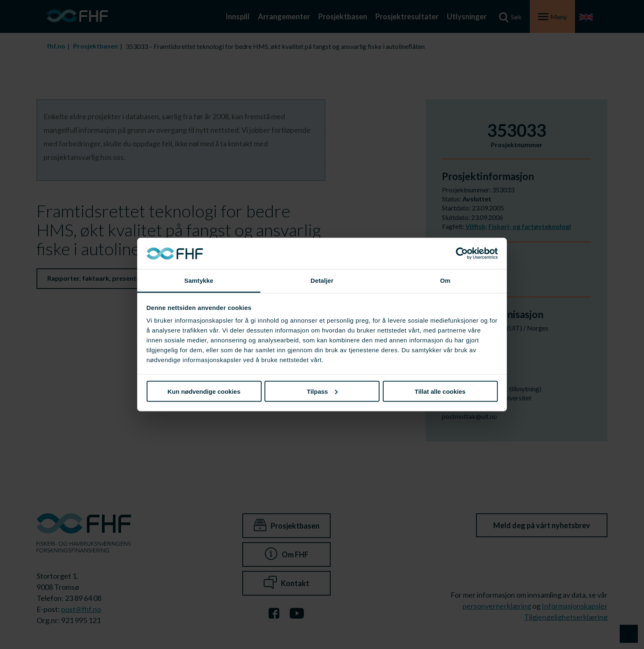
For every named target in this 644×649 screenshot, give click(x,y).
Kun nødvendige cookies (204, 391)
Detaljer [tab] (322, 281)
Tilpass (322, 391)
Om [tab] (445, 281)
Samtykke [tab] (199, 281)
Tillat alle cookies (440, 391)
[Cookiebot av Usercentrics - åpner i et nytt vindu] (462, 254)
